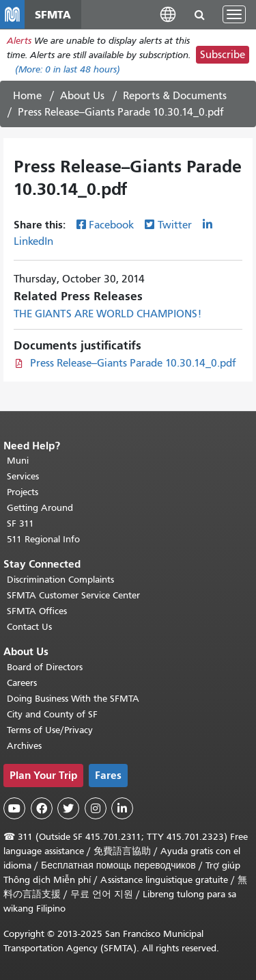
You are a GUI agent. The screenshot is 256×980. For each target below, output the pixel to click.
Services (23, 476)
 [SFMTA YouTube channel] (14, 808)
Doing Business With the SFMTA (73, 699)
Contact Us (29, 627)
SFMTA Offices (37, 611)
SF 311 (20, 524)
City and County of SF (52, 714)
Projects (23, 492)
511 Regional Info (43, 539)
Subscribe (223, 55)
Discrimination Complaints (60, 580)
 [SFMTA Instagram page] (96, 808)
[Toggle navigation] (234, 14)
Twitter (175, 225)
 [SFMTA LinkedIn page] (122, 808)
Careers (22, 683)
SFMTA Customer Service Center (73, 595)
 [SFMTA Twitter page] (68, 808)
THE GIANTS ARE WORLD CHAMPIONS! (108, 314)
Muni (18, 461)
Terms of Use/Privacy (50, 730)
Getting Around (40, 508)
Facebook (111, 225)
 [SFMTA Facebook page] (42, 808)
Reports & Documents (175, 96)
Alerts (19, 41)
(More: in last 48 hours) (68, 69)
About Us (82, 96)
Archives (24, 746)
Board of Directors (45, 667)
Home (27, 96)
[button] (168, 14)
